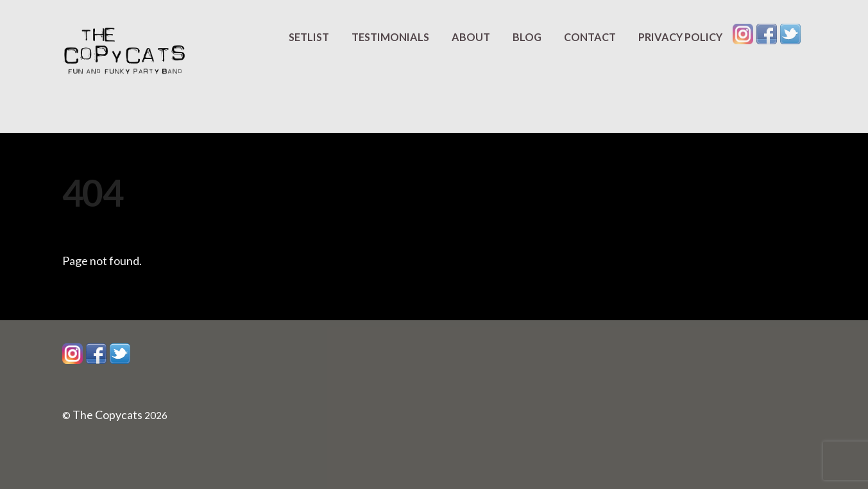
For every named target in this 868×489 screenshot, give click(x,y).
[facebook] (767, 33)
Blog (527, 37)
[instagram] (743, 33)
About (471, 37)
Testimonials (390, 37)
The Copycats (107, 415)
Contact (590, 37)
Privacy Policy (680, 37)
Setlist (309, 37)
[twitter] (790, 33)
